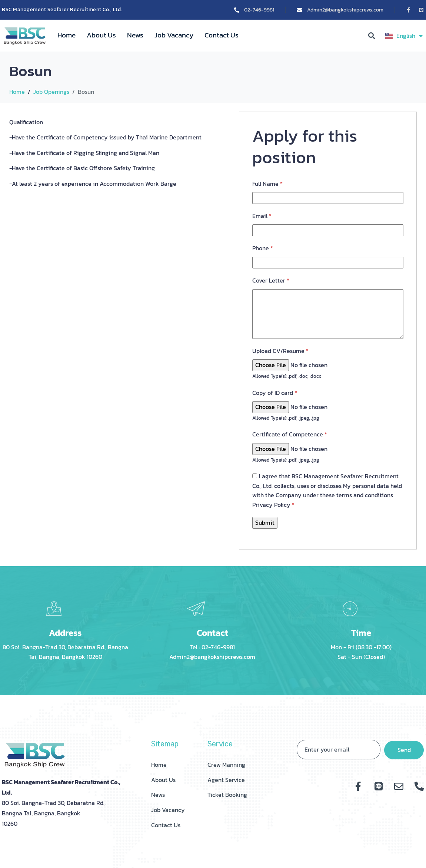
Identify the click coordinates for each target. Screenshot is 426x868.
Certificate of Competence (290, 434)
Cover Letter (271, 280)
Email (262, 216)
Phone (263, 248)
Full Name (267, 184)
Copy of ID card (275, 393)
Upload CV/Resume (280, 351)
